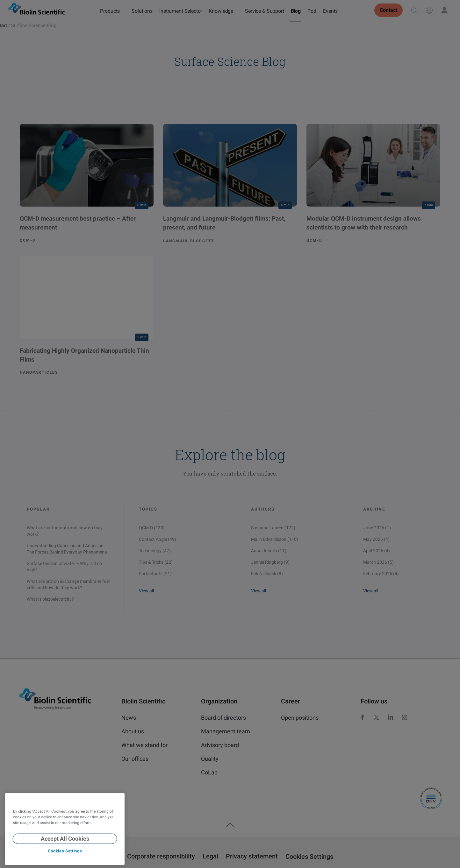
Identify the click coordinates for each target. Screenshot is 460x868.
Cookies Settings (65, 851)
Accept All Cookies (65, 839)
